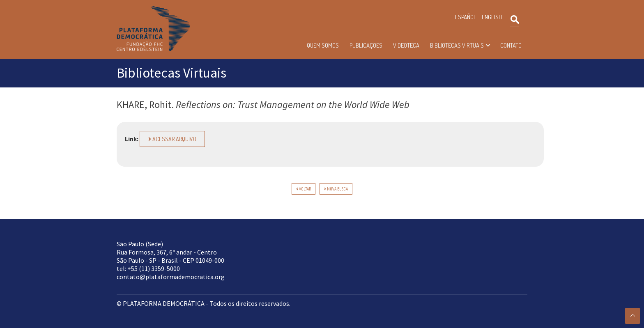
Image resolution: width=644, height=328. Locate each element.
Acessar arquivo (172, 139)
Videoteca (406, 45)
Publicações (366, 45)
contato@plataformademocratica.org (171, 277)
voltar (304, 189)
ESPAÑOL (466, 17)
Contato (511, 45)
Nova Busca (336, 189)
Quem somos (323, 45)
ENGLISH (492, 17)
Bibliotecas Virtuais (457, 45)
